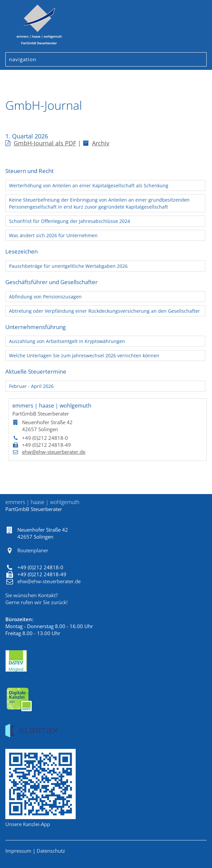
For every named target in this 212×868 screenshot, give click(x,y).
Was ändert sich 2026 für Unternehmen (53, 235)
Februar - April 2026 (31, 386)
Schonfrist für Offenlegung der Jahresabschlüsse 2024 (69, 221)
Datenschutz (51, 851)
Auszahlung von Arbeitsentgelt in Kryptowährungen (67, 341)
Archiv (96, 143)
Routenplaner (33, 550)
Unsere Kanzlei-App (28, 824)
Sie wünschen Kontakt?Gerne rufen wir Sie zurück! (36, 599)
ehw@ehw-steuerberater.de (54, 452)
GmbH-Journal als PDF (41, 143)
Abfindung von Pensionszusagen (45, 297)
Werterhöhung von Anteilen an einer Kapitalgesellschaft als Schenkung (89, 185)
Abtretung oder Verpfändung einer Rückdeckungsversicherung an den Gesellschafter (104, 311)
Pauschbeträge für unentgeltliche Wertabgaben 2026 (68, 266)
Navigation (21, 59)
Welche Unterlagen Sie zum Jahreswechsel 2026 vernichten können (84, 355)
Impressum (18, 851)
